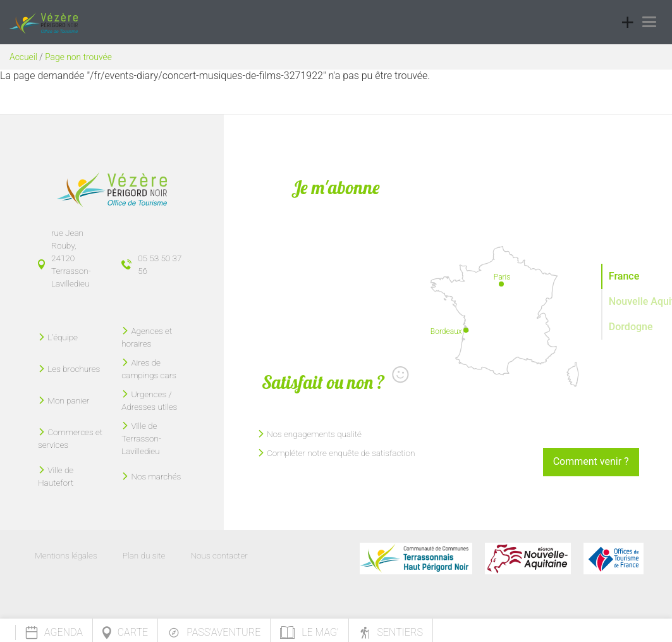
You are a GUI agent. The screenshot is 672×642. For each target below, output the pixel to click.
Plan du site (144, 555)
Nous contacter (219, 555)
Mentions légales (66, 555)
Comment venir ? (591, 461)
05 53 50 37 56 (160, 264)
